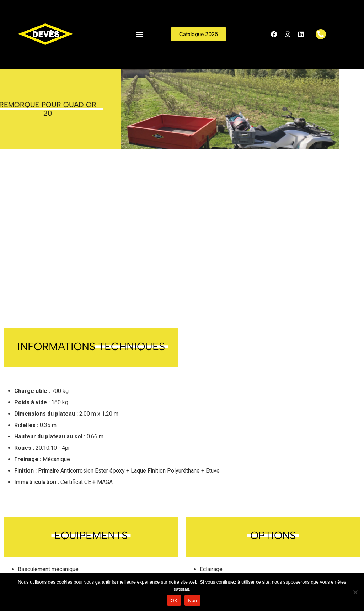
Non (192, 601)
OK (174, 601)
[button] (140, 34)
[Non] (355, 592)
